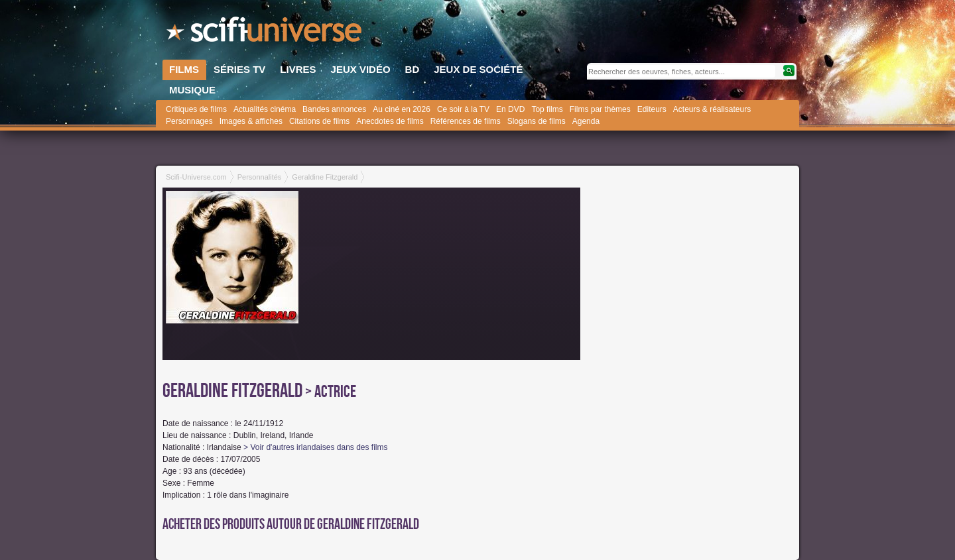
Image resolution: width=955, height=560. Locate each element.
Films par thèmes (600, 109)
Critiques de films (196, 109)
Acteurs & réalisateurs (712, 109)
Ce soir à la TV (463, 109)
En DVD (510, 109)
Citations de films (319, 121)
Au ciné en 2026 (402, 109)
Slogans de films (537, 121)
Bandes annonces (334, 109)
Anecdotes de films (390, 121)
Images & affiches (251, 121)
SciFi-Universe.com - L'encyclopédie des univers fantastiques (265, 33)
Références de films (466, 121)
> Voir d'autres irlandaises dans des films (315, 447)
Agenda (586, 121)
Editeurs (652, 109)
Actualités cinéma (265, 109)
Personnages (189, 121)
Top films (547, 109)
